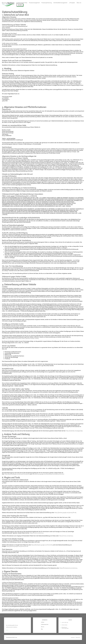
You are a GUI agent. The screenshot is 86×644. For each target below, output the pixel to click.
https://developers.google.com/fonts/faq (42, 545)
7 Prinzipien (72, 3)
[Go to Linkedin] (6, 630)
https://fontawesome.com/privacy (68, 568)
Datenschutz (78, 637)
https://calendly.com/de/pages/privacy (41, 417)
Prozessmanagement (34, 3)
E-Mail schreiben (64, 625)
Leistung (42, 622)
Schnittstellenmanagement (60, 3)
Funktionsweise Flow (22, 3)
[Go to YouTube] (8, 630)
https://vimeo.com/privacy (37, 533)
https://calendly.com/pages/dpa (74, 431)
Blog (42, 629)
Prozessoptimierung (47, 3)
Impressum (73, 637)
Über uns (79, 3)
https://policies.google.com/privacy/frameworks (17, 474)
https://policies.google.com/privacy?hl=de (65, 513)
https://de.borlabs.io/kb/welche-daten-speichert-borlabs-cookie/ (22, 338)
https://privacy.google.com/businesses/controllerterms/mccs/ (48, 474)
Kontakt (20, 5)
